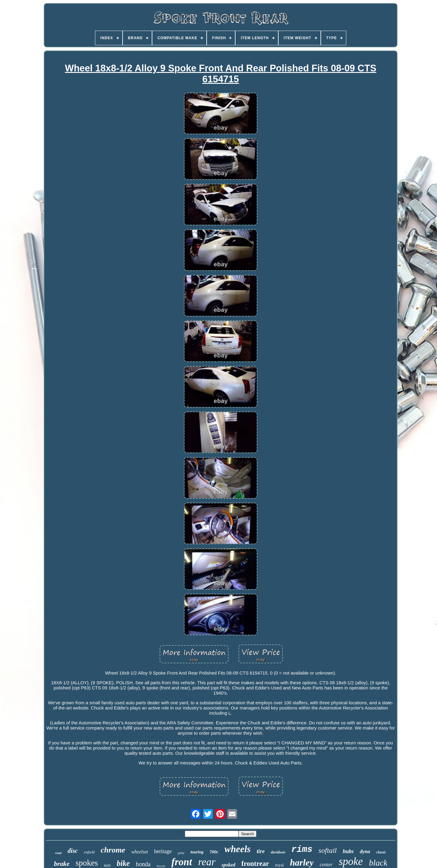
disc (73, 851)
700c (214, 852)
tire (261, 851)
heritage (163, 851)
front (182, 862)
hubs (348, 851)
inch (107, 866)
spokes (87, 863)
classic (381, 852)
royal (279, 865)
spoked (228, 865)
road (58, 853)
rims (302, 850)
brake (62, 864)
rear (207, 862)
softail (328, 850)
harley (302, 862)
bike (123, 863)
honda (143, 864)
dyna (365, 851)
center (326, 865)
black (378, 863)
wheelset (140, 852)
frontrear (255, 864)
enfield (89, 852)
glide (181, 853)
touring (197, 852)
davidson (278, 852)
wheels (238, 849)
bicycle (161, 866)
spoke (351, 861)
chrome (113, 850)
